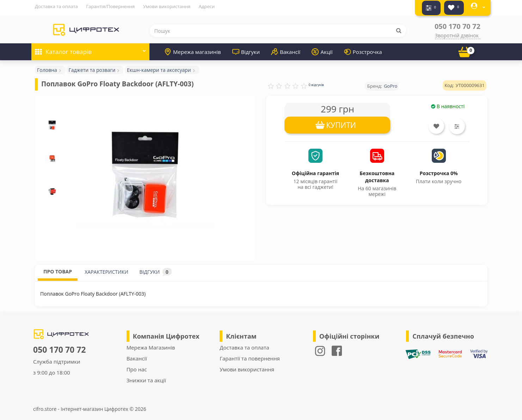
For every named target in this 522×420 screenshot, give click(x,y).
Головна (47, 67)
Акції (322, 49)
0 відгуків (316, 82)
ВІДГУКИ (156, 269)
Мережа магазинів (193, 49)
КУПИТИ (341, 122)
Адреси (207, 6)
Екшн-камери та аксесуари (159, 67)
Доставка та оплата (56, 6)
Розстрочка (363, 49)
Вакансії (286, 49)
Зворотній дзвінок (457, 32)
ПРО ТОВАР (58, 268)
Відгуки (246, 49)
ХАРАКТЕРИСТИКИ (106, 269)
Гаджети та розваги (92, 67)
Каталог (90, 46)
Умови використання (167, 6)
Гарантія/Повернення (110, 6)
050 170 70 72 (457, 23)
